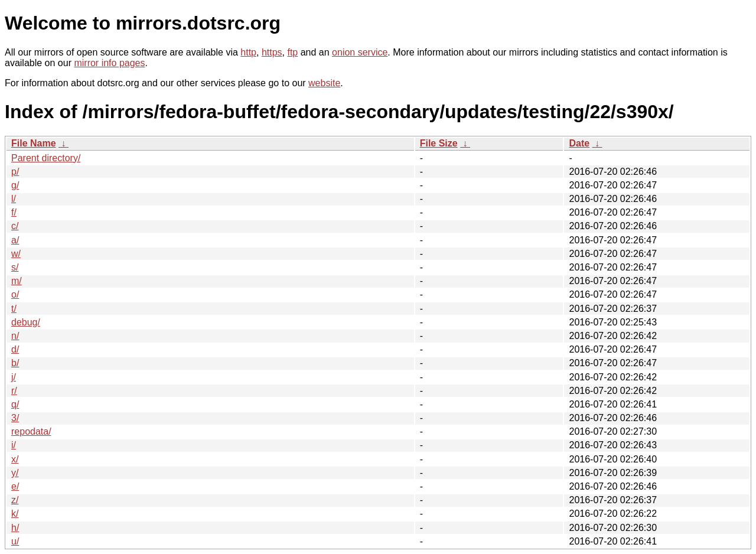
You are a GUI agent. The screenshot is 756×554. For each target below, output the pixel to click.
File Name (34, 143)
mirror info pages (109, 63)
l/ (14, 199)
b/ (15, 363)
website (324, 83)
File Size (439, 143)
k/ (15, 514)
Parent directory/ (46, 158)
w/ (16, 254)
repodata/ (31, 431)
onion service (360, 52)
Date (579, 143)
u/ (15, 541)
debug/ (26, 322)
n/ (15, 336)
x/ (15, 459)
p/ (15, 172)
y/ (15, 473)
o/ (15, 294)
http (248, 52)
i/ (14, 445)
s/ (15, 267)
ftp (292, 52)
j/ (14, 377)
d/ (15, 349)
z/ (15, 500)
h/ (15, 528)
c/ (15, 226)
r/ (14, 391)
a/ (15, 240)
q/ (15, 404)
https (272, 52)
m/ (17, 281)
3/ (15, 418)
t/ (14, 309)
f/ (14, 212)
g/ (15, 185)
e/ (15, 486)
